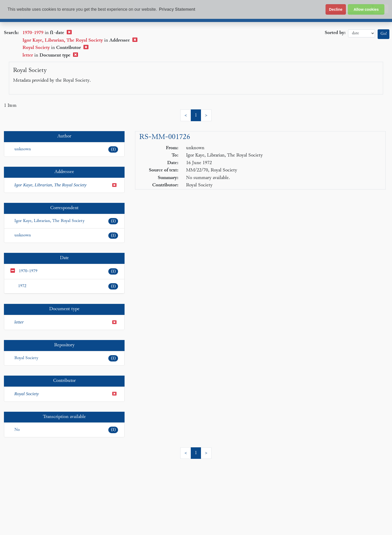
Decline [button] (336, 9)
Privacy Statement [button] (177, 9)
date (362, 33)
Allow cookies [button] (366, 9)
